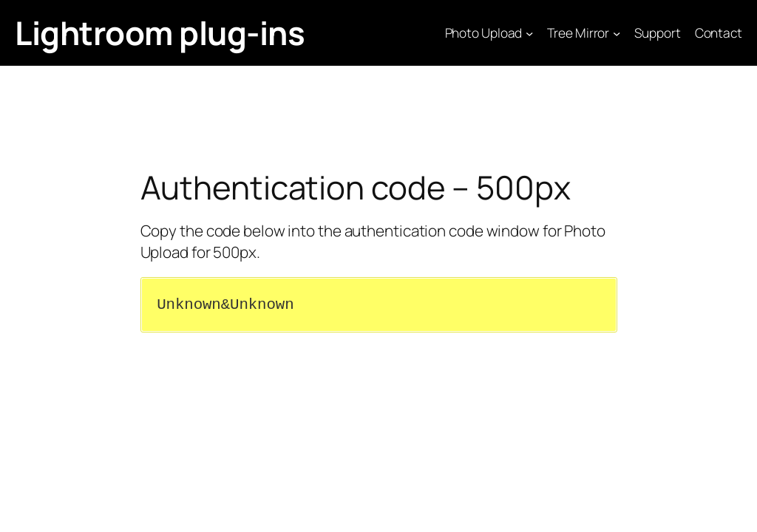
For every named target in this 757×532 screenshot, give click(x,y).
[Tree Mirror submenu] (617, 33)
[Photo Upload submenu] (529, 33)
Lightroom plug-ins (160, 33)
